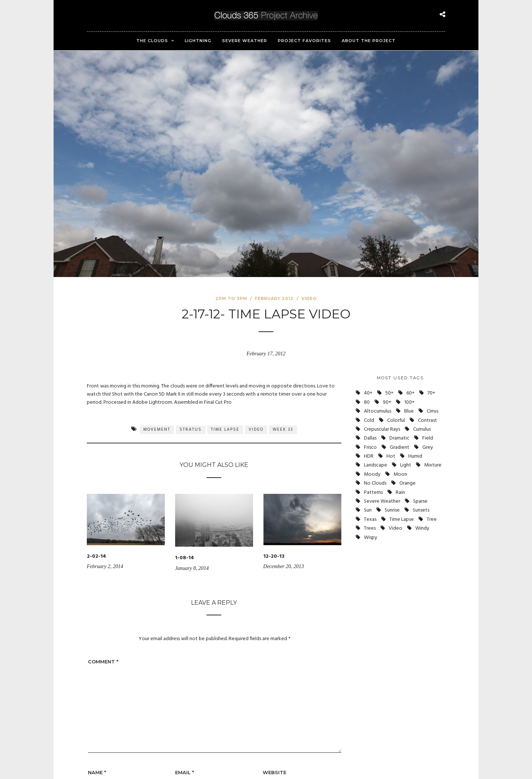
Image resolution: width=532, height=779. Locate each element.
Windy (422, 528)
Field (428, 438)
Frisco (370, 447)
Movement (157, 430)
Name (97, 772)
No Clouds (375, 483)
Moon (400, 474)
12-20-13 (274, 556)
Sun (368, 510)
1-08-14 (185, 558)
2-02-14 (96, 556)
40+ (368, 393)
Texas (370, 520)
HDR (369, 456)
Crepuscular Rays (382, 429)
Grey (428, 447)
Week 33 (283, 430)
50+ (389, 393)
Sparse (420, 501)
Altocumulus (378, 411)
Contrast (427, 421)
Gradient (400, 447)
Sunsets (421, 510)
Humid (415, 456)
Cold (369, 421)
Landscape (376, 465)
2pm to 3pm (231, 298)
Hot (391, 456)
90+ (387, 402)
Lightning (198, 41)
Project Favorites (304, 41)
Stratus (191, 430)
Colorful (396, 421)
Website (274, 772)
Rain (400, 493)
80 (367, 402)
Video (309, 298)
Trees (370, 528)
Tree (432, 520)
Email (185, 772)
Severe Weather (245, 41)
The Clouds (152, 41)
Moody (372, 474)
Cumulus (422, 429)
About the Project (369, 41)
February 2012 (274, 298)
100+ (409, 402)
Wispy (371, 538)
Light (406, 465)
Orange (407, 483)
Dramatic (399, 438)
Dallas (370, 438)
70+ (431, 393)
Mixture (433, 465)
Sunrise (392, 510)
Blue (409, 411)
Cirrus (432, 411)
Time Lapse (225, 430)
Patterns (373, 493)
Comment (103, 662)
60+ (410, 393)
